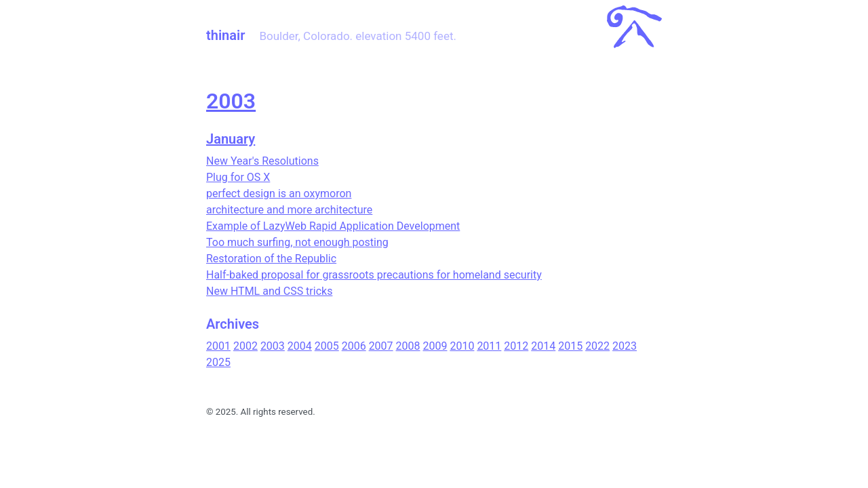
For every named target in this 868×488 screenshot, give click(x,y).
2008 (408, 346)
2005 (327, 346)
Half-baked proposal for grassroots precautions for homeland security (374, 275)
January (231, 139)
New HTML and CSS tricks (269, 291)
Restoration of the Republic (271, 259)
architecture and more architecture (289, 210)
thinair (225, 35)
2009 (435, 346)
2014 (543, 346)
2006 (354, 346)
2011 (489, 346)
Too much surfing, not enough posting (297, 242)
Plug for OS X (238, 177)
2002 (245, 346)
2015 (570, 346)
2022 (597, 346)
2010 (462, 346)
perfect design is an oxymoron (279, 194)
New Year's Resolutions (262, 161)
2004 (300, 346)
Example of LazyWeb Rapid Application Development (333, 226)
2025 (218, 362)
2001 (218, 346)
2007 (381, 346)
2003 (231, 101)
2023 (625, 346)
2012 (516, 346)
